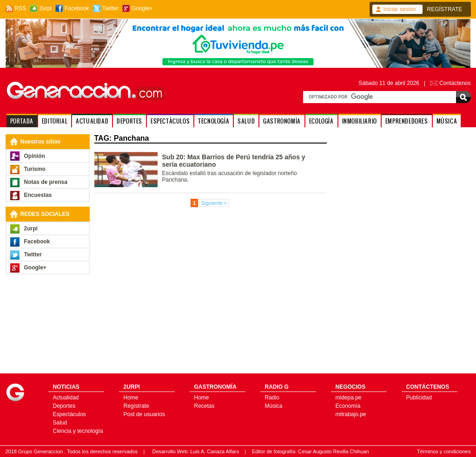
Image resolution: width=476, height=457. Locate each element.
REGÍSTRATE (445, 9)
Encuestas (38, 195)
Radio (272, 398)
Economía (348, 406)
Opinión (35, 156)
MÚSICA (447, 121)
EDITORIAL (55, 121)
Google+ (142, 8)
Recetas (205, 406)
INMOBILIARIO (360, 121)
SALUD (246, 121)
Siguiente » (214, 203)
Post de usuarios (144, 414)
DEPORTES (129, 121)
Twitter (110, 8)
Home (131, 398)
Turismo (35, 169)
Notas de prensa (46, 182)
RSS (21, 8)
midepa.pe (349, 398)
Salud (60, 423)
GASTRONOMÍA (282, 121)
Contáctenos (455, 83)
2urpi (45, 8)
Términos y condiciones (444, 451)
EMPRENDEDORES (407, 121)
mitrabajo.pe (351, 414)
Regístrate (136, 406)
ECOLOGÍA (321, 121)
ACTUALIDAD (92, 121)
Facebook (77, 8)
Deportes (64, 406)
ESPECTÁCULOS (170, 121)
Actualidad (66, 398)
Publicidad (419, 398)
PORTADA (22, 121)
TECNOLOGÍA (214, 121)
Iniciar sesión (400, 9)
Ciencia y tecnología (78, 431)
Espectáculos (69, 414)
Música (274, 406)
